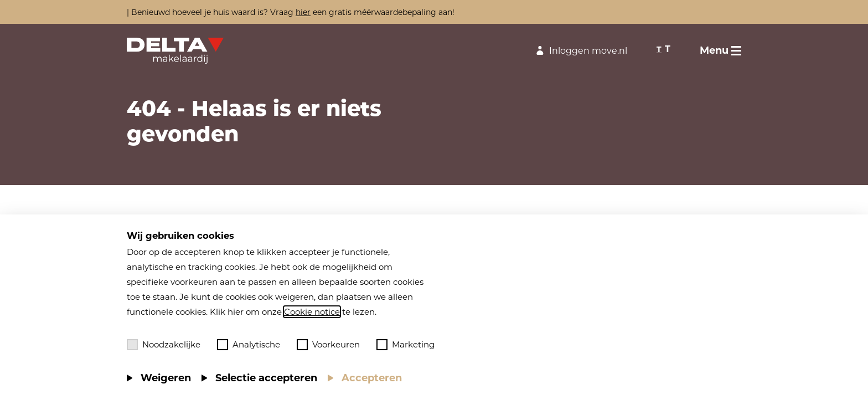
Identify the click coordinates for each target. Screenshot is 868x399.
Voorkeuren (328, 345)
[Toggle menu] (720, 50)
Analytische (249, 345)
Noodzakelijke (164, 345)
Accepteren (372, 378)
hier (303, 12)
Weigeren (166, 378)
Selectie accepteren (266, 378)
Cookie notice (312, 312)
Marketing (405, 345)
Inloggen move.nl (580, 51)
